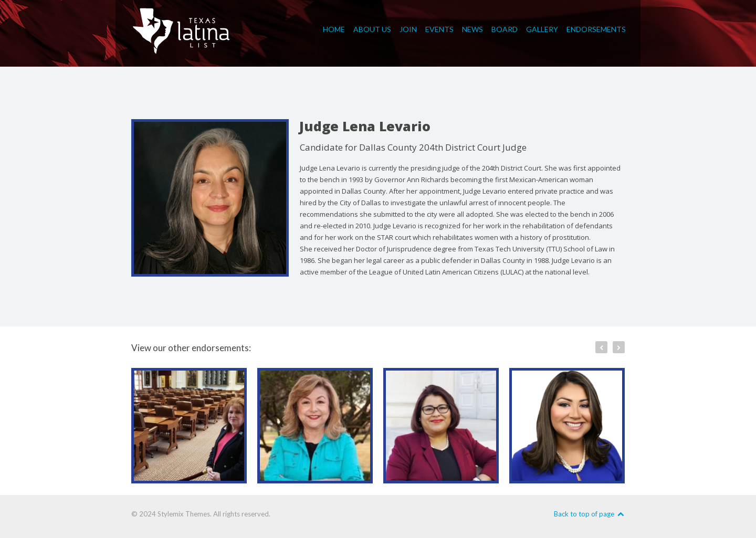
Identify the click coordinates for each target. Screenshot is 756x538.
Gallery (542, 27)
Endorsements (596, 27)
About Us (372, 27)
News (472, 27)
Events (439, 27)
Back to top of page (589, 514)
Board (505, 27)
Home (334, 27)
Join (408, 27)
